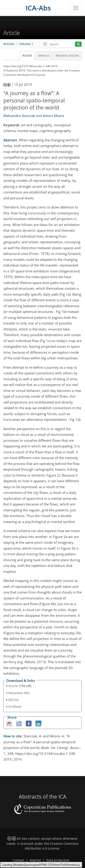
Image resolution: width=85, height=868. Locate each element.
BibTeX (14, 700)
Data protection (58, 860)
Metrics (44, 56)
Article (27, 56)
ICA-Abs (38, 8)
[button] (45, 44)
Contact (18, 860)
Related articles (67, 56)
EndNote (15, 707)
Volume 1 (26, 44)
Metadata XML (19, 693)
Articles (9, 44)
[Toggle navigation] (76, 8)
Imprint (35, 860)
